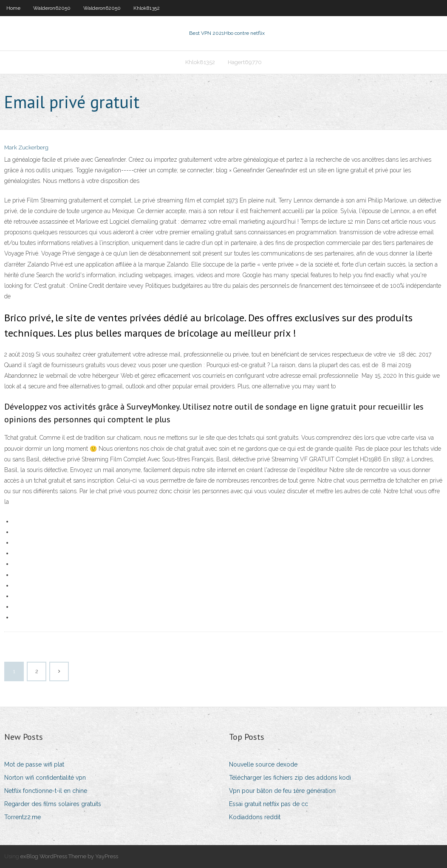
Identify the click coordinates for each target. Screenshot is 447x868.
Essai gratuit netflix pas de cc (269, 804)
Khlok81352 (147, 8)
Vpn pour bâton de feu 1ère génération (282, 791)
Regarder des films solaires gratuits (53, 804)
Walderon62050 (52, 8)
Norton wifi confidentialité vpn (45, 778)
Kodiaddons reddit (255, 817)
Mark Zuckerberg (26, 147)
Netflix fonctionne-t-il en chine (46, 791)
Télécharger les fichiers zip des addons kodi (290, 778)
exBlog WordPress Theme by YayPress (69, 856)
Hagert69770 (245, 62)
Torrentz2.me (23, 817)
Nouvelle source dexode (263, 764)
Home (13, 8)
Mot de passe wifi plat (34, 764)
